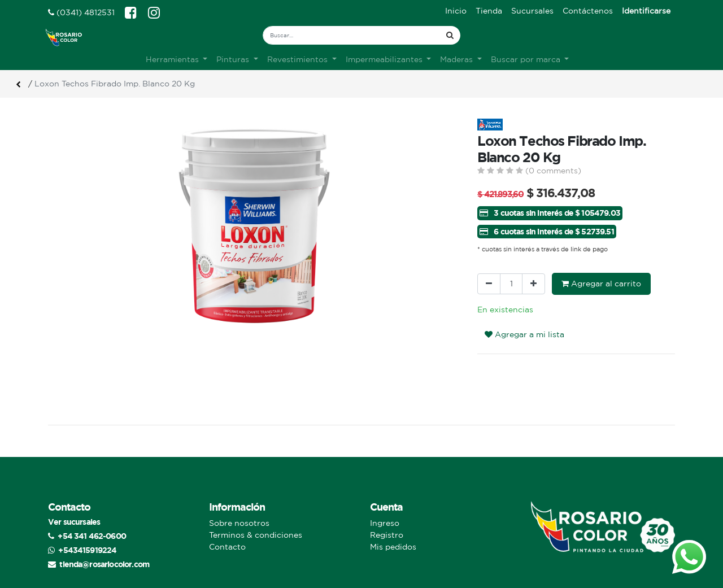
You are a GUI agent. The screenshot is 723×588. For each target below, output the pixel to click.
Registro (387, 535)
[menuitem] (456, 11)
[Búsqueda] (450, 35)
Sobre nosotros (239, 523)
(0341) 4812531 (81, 12)
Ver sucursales (74, 522)
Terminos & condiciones (256, 535)
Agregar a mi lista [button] (524, 334)
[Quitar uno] (489, 284)
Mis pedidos (393, 547)
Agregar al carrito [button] (601, 284)
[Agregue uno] (533, 284)
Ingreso (385, 523)
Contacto (227, 547)
